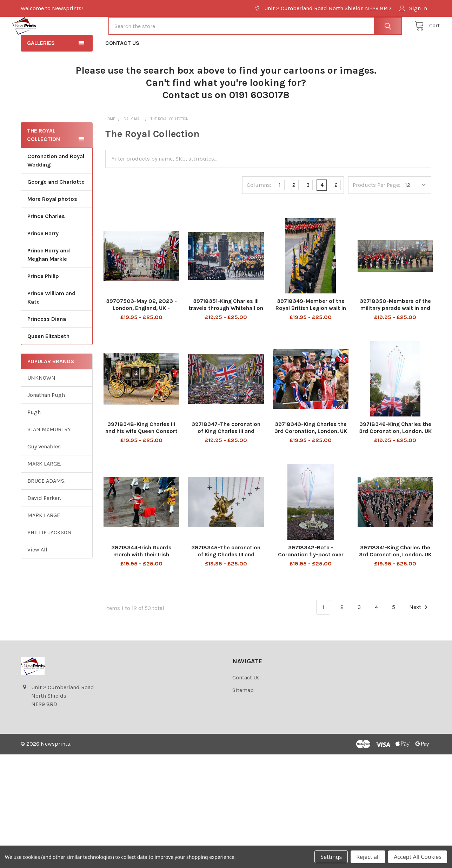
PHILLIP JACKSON (49, 558)
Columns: (259, 210)
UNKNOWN (41, 403)
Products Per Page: (377, 210)
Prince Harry (43, 259)
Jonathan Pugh (46, 420)
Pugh (34, 437)
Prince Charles (46, 241)
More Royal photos (52, 224)
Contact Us (122, 68)
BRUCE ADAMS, (46, 506)
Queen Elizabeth (48, 361)
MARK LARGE (44, 540)
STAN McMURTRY (49, 455)
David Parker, (44, 523)
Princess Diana (47, 344)
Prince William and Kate (51, 323)
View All (37, 575)
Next (419, 632)
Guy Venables (44, 472)
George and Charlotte (56, 207)
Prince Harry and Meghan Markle (49, 280)
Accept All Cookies (418, 857)
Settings (331, 857)
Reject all (368, 857)
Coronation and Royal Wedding (56, 186)
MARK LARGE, (44, 489)
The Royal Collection (44, 160)
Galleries (41, 68)
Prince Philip (43, 301)
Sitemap (243, 715)
